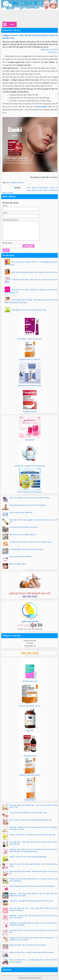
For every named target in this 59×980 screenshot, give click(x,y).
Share (38, 188)
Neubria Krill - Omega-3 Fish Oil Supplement (30, 466)
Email (5, 213)
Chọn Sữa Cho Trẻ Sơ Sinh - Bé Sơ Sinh (24, 527)
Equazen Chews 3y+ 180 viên (30, 359)
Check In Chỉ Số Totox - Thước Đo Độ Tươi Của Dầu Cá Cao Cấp (32, 835)
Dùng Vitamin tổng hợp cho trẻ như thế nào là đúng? (28, 505)
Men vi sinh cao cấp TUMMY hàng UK (23, 535)
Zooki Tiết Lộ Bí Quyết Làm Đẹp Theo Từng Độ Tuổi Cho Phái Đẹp (34, 272)
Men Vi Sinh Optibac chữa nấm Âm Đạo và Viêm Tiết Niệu (29, 498)
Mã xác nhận (8, 243)
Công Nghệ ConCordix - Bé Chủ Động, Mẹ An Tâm (28, 310)
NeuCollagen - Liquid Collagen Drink (30, 339)
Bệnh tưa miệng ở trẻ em (18, 564)
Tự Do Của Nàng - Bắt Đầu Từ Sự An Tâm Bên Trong (28, 813)
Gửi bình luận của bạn (11, 220)
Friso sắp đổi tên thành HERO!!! (21, 557)
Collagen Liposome (17, 183)
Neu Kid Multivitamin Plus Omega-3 (30, 492)
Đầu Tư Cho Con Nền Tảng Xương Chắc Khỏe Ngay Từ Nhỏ (31, 820)
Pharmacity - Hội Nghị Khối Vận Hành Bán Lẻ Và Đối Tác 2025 (31, 901)
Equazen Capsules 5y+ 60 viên (30, 706)
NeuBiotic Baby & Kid (30, 681)
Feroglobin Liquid (30, 756)
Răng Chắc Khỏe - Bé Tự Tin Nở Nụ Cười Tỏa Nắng (28, 945)
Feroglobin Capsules (30, 411)
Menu (12, 24)
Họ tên (5, 206)
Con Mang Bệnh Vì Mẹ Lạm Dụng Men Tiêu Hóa (26, 549)
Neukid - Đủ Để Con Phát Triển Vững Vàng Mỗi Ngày (28, 857)
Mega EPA (30, 731)
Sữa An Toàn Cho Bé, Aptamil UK (21, 512)
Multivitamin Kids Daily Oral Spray (30, 385)
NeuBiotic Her (30, 440)
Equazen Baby (30, 800)
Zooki (8, 183)
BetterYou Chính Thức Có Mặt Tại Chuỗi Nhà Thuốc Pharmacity (32, 952)
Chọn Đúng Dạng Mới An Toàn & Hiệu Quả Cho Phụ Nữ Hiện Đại (32, 886)
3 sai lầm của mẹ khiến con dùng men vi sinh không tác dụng (31, 542)
